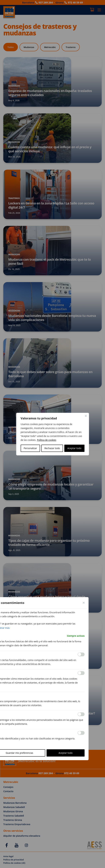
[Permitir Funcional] (81, 655)
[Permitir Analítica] (81, 673)
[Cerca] (86, 416)
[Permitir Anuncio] (81, 714)
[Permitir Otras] (81, 733)
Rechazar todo (52, 448)
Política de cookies (47, 440)
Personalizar (30, 448)
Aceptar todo (74, 448)
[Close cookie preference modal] (84, 603)
